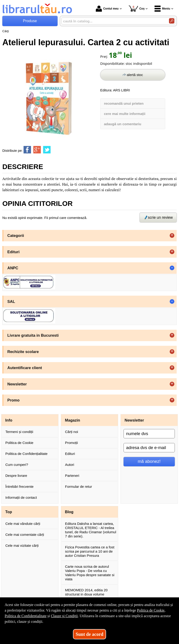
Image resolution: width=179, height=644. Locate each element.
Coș (137, 9)
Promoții (71, 443)
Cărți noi (72, 432)
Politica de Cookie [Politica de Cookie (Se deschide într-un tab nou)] (151, 610)
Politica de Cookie (19, 443)
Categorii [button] (16, 235)
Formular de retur (79, 486)
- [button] (172, 268)
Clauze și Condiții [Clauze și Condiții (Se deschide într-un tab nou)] (64, 616)
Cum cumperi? (17, 465)
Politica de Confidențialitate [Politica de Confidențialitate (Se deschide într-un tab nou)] (26, 616)
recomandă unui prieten (124, 103)
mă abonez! (149, 461)
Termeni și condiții (19, 432)
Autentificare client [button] (25, 368)
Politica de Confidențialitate (26, 454)
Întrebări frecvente (19, 486)
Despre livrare (16, 476)
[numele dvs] (149, 434)
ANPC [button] (13, 268)
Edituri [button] (14, 252)
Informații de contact (21, 497)
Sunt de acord (90, 634)
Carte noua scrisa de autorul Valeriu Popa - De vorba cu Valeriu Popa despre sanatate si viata (90, 573)
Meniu (162, 9)
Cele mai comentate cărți (25, 535)
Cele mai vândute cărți (23, 524)
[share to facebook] (27, 150)
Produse (30, 21)
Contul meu (107, 9)
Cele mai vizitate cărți (22, 545)
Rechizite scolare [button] (23, 352)
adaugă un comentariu (123, 124)
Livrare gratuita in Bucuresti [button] (33, 335)
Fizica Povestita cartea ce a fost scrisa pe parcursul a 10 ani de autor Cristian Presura (90, 551)
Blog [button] (69, 512)
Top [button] (9, 512)
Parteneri (72, 476)
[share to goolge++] (37, 150)
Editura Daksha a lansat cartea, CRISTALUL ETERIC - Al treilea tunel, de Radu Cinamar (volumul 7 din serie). (91, 530)
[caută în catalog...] (113, 21)
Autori (70, 465)
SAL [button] (11, 301)
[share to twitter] (47, 150)
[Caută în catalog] (172, 21)
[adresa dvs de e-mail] (149, 448)
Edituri (70, 454)
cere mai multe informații (125, 114)
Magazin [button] (73, 420)
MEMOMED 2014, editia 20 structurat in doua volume (86, 592)
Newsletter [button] (17, 384)
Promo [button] (14, 400)
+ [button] (172, 235)
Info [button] (9, 420)
